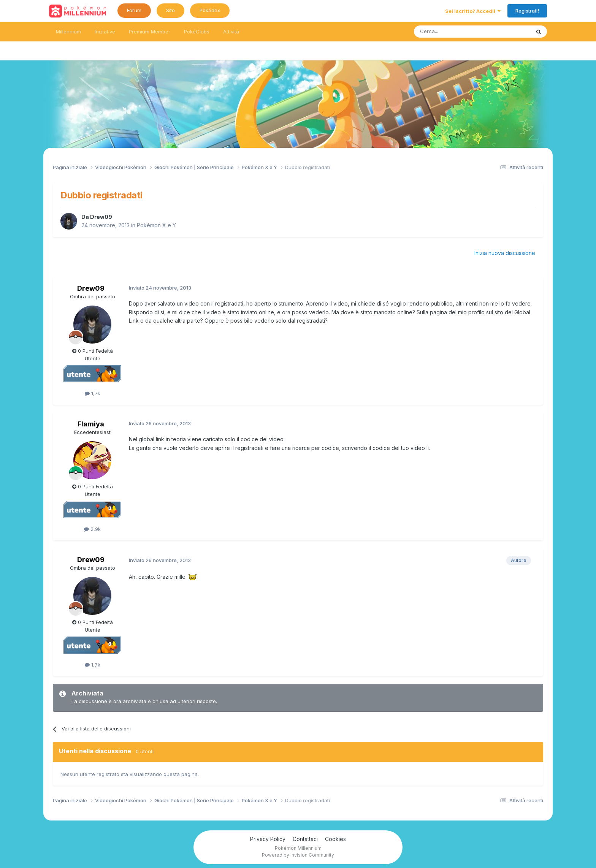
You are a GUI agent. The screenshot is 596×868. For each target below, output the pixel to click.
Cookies (335, 839)
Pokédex (210, 10)
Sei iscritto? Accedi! (473, 11)
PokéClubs (197, 32)
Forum (134, 10)
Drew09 (101, 217)
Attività (231, 32)
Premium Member (150, 32)
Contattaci (305, 839)
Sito (170, 10)
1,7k (93, 393)
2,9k (92, 529)
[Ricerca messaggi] (454, 32)
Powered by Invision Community (298, 855)
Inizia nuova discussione (505, 253)
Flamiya (91, 424)
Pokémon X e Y (156, 225)
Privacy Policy (268, 839)
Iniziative (105, 32)
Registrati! (527, 11)
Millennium (68, 32)
